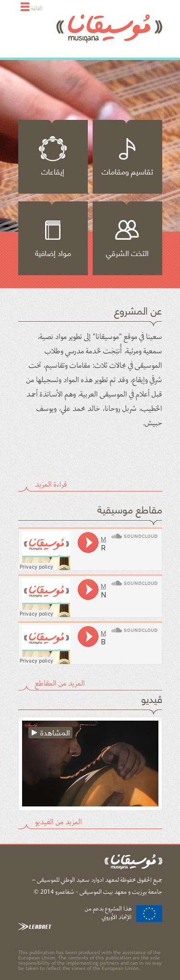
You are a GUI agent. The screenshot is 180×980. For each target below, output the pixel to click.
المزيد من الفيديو (59, 821)
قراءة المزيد (51, 483)
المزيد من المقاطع (60, 682)
